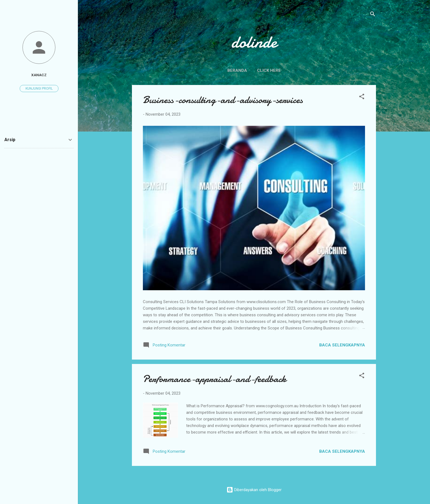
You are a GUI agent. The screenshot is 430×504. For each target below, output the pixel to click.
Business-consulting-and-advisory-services (223, 100)
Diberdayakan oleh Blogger (254, 490)
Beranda (237, 70)
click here (269, 70)
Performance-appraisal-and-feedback (215, 379)
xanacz (39, 75)
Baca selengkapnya (342, 345)
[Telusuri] (373, 15)
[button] (362, 97)
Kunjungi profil (39, 89)
